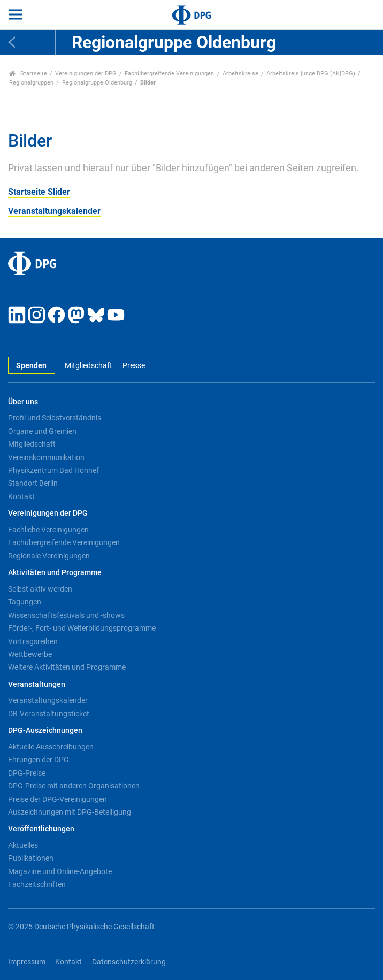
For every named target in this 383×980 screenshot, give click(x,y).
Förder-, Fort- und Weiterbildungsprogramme (82, 628)
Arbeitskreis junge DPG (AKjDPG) (311, 74)
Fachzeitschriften (37, 884)
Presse (134, 366)
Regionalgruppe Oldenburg (97, 83)
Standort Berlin (33, 483)
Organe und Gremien (42, 431)
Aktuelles (23, 845)
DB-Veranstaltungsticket (49, 714)
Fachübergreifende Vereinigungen (169, 74)
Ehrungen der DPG (39, 760)
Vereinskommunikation (46, 457)
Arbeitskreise (240, 74)
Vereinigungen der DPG (86, 74)
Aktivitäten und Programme (55, 573)
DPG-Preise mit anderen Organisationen (74, 786)
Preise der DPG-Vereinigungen (58, 799)
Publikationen (31, 858)
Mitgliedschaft (89, 366)
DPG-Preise (27, 773)
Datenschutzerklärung (129, 962)
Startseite (28, 74)
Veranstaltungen (37, 684)
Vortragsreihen (33, 641)
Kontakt (21, 496)
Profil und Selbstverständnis (55, 418)
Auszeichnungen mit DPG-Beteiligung (70, 812)
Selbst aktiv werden (40, 589)
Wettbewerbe (30, 654)
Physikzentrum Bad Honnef (53, 470)
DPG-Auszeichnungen (45, 730)
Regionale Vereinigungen (49, 556)
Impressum (27, 962)
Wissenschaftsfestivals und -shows (66, 615)
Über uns (23, 402)
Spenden (31, 366)
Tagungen (25, 602)
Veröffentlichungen (41, 829)
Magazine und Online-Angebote (60, 871)
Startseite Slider (39, 192)
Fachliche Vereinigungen (48, 530)
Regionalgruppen (31, 83)
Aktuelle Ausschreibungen (51, 747)
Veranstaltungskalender (54, 211)
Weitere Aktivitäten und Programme (67, 667)
